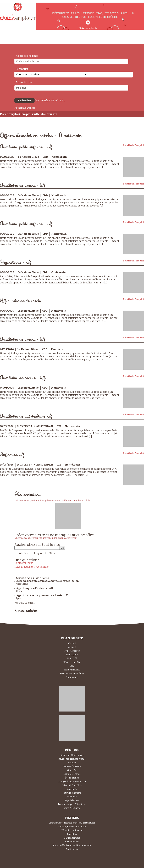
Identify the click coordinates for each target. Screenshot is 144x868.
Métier (53, 553)
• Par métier (21, 69)
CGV (72, 666)
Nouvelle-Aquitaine (72, 793)
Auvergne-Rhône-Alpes (72, 755)
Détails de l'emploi (133, 145)
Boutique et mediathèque (72, 674)
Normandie (72, 789)
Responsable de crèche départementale (72, 845)
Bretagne (72, 763)
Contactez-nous (24, 563)
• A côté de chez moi (26, 56)
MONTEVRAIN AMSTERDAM (35, 426)
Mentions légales (72, 670)
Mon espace (72, 655)
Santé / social (72, 849)
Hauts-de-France (72, 774)
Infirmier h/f (12, 455)
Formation (72, 834)
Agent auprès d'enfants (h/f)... (36, 588)
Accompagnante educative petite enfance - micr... (48, 581)
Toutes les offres (72, 651)
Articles (23, 553)
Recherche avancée (25, 108)
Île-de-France (72, 778)
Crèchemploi (9, 114)
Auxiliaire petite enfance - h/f (26, 147)
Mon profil (72, 658)
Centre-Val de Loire (72, 766)
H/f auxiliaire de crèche (21, 301)
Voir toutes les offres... (50, 100)
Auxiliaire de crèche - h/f (23, 185)
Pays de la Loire (72, 800)
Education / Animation (72, 830)
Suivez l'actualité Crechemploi (32, 567)
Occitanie (72, 797)
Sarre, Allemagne (72, 808)
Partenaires (72, 677)
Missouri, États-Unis (72, 785)
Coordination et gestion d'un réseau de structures (72, 823)
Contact (72, 643)
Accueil (72, 647)
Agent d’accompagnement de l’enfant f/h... (44, 595)
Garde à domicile (72, 838)
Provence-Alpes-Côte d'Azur (72, 804)
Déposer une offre (72, 662)
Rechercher (24, 100)
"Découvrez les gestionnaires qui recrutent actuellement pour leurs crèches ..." (54, 500)
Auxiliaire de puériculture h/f (26, 416)
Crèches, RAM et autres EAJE (72, 827)
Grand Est (72, 770)
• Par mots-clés (23, 82)
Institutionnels (72, 842)
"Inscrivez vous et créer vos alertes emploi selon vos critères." (46, 538)
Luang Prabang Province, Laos (72, 782)
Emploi (38, 553)
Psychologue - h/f (15, 262)
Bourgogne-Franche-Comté (72, 759)
